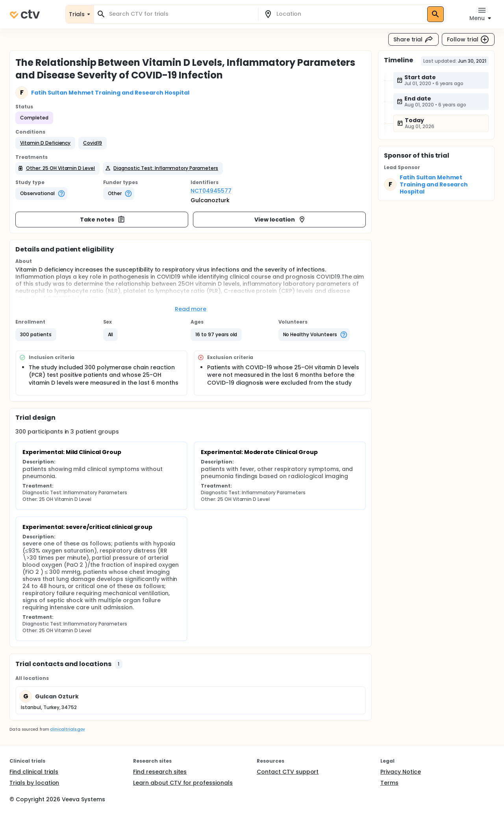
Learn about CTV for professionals (183, 783)
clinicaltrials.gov (67, 729)
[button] (45, 143)
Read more (191, 309)
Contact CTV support (288, 772)
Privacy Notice (401, 772)
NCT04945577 (211, 191)
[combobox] (181, 14)
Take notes (103, 220)
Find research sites (160, 772)
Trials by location (34, 783)
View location (280, 220)
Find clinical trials (34, 772)
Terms (389, 783)
